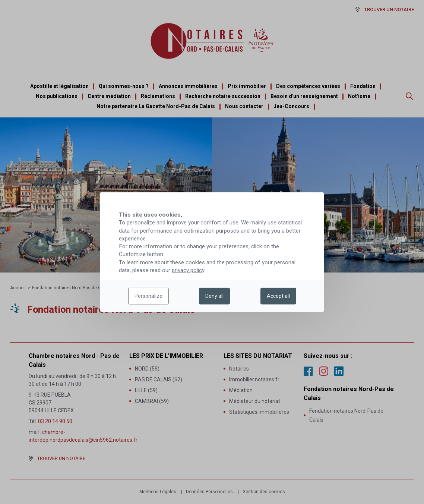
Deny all (214, 296)
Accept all (278, 296)
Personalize (148, 296)
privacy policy (188, 270)
